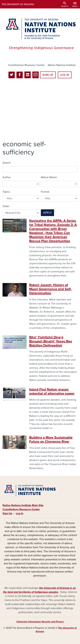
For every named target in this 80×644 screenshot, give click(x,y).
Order (6, 206)
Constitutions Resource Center (26, 65)
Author (7, 177)
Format (45, 192)
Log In (65, 75)
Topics (6, 192)
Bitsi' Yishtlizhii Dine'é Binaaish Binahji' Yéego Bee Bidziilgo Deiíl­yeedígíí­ (51, 341)
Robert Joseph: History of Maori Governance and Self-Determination (50, 289)
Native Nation (49, 177)
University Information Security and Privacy (40, 622)
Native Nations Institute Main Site (23, 505)
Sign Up (48, 75)
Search (7, 163)
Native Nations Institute (62, 65)
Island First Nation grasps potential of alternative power (52, 391)
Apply (47, 213)
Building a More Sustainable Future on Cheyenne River (51, 440)
